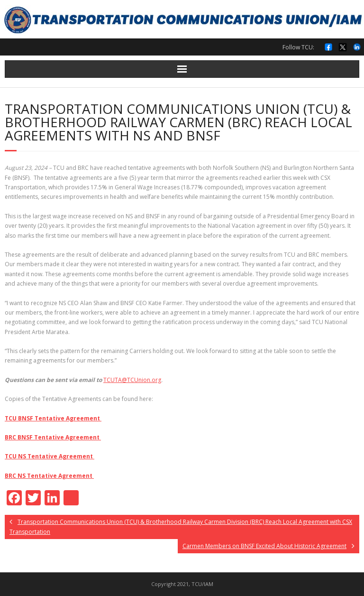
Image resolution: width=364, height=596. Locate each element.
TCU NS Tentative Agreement (50, 456)
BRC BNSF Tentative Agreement (53, 437)
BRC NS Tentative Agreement (49, 476)
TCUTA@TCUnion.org (132, 380)
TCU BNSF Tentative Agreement (53, 418)
